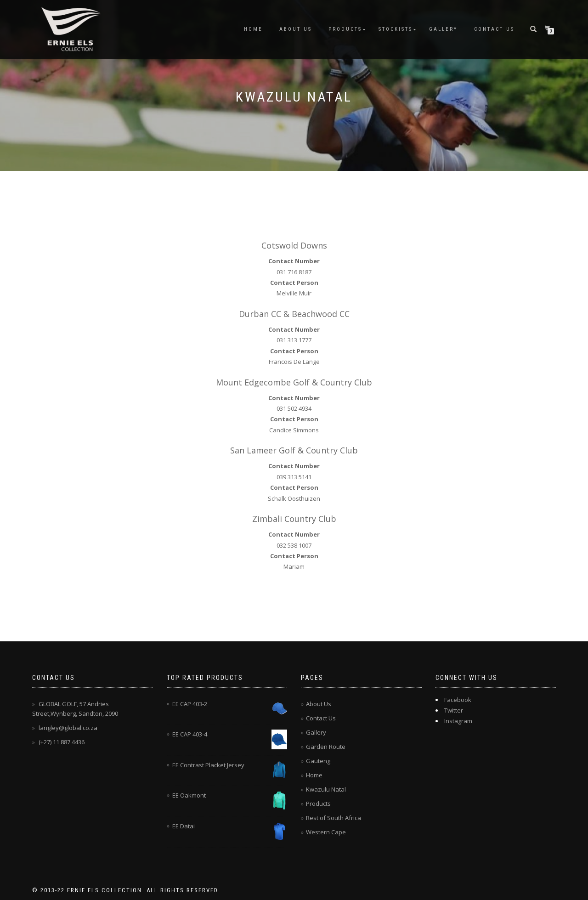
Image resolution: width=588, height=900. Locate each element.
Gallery (443, 29)
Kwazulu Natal (326, 789)
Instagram (458, 721)
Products (345, 29)
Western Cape (326, 832)
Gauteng (318, 761)
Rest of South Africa (334, 818)
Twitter (454, 710)
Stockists (396, 29)
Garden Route (326, 747)
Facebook (458, 700)
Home (253, 29)
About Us (296, 29)
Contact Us (494, 29)
